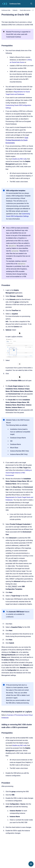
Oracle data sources (25, 10)
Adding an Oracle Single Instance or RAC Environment (19, 473)
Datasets (15, 10)
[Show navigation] (31, 864)
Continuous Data (15, 4)
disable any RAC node (19, 159)
